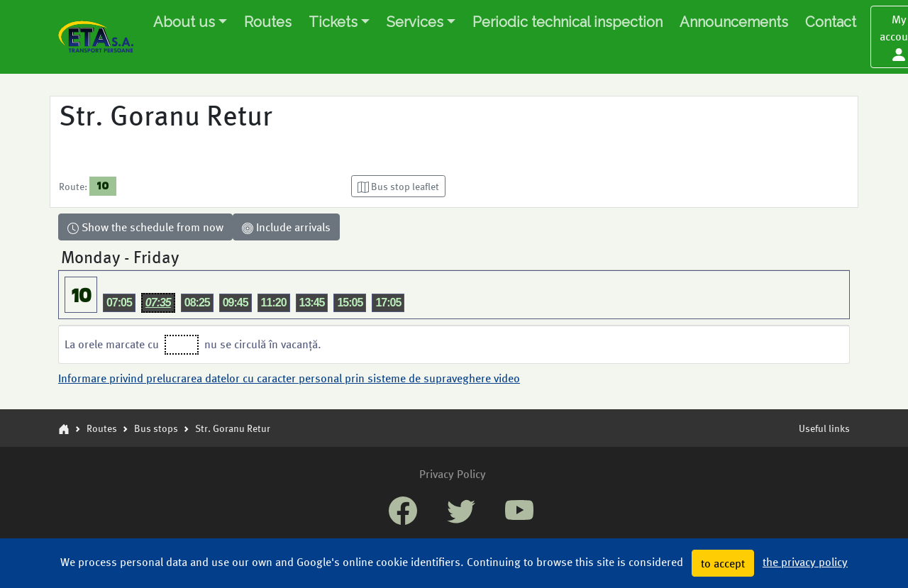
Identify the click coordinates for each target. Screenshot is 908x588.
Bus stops (156, 428)
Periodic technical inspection (567, 22)
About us (184, 22)
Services (415, 22)
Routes (268, 22)
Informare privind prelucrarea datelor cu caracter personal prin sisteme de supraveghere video (289, 378)
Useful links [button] (824, 428)
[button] (398, 186)
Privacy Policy (453, 473)
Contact (831, 22)
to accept (723, 563)
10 (103, 185)
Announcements (734, 22)
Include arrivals (286, 227)
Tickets (333, 22)
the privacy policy (805, 561)
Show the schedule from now (145, 227)
